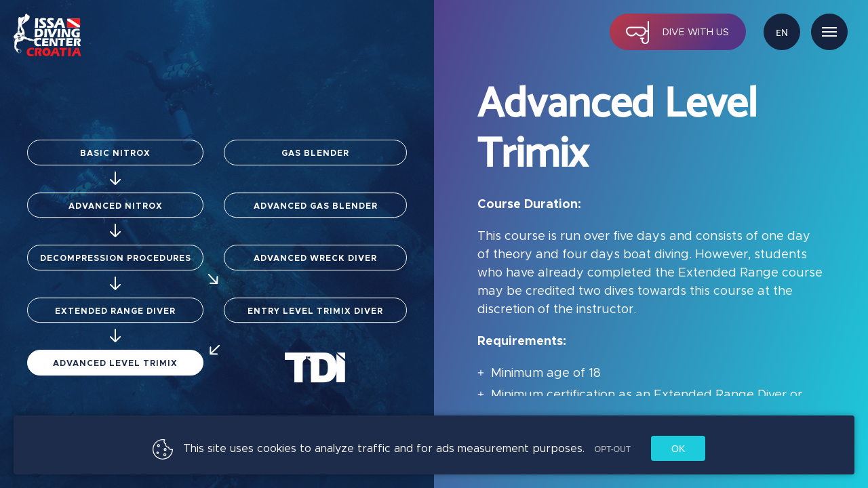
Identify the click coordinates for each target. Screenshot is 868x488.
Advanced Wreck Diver (316, 254)
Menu (829, 32)
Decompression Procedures (135, 265)
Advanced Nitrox (116, 197)
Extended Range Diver (116, 332)
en (782, 34)
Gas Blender (315, 129)
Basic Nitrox (116, 135)
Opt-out (613, 449)
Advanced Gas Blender (316, 191)
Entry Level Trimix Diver (300, 327)
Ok (678, 449)
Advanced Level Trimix (116, 389)
